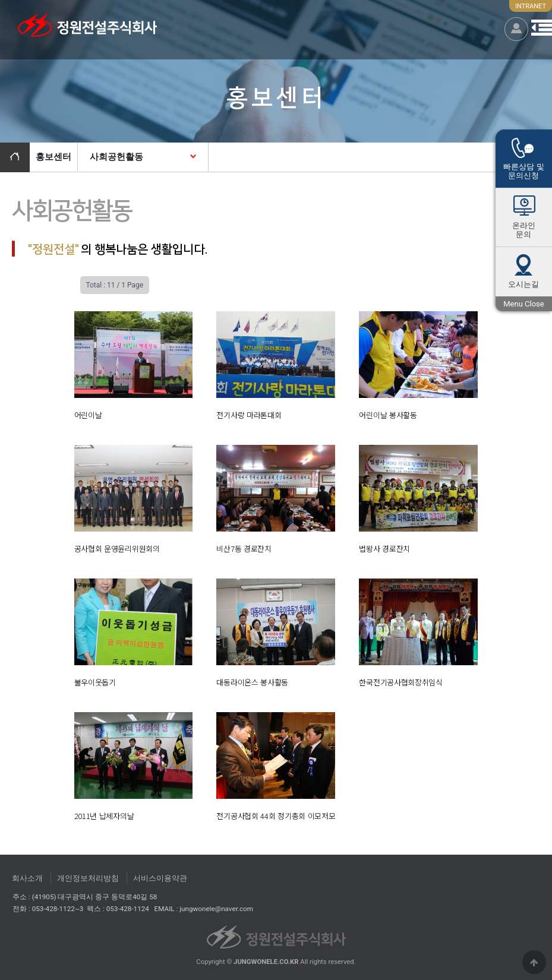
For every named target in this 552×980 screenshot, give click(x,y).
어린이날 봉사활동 (388, 415)
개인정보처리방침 (88, 878)
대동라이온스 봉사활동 (252, 682)
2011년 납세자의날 (104, 816)
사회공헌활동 (116, 157)
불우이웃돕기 (95, 682)
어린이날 (88, 415)
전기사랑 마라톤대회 (249, 415)
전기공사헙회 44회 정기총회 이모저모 (276, 816)
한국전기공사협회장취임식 (400, 682)
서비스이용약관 (160, 878)
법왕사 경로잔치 (384, 549)
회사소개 (27, 878)
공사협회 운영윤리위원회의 (117, 549)
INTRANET (531, 6)
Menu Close (523, 305)
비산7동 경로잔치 (244, 549)
